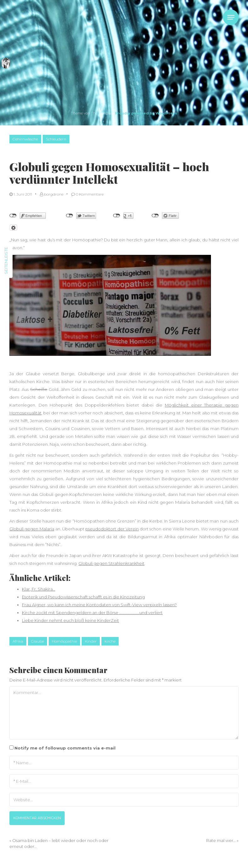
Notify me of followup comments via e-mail (65, 748)
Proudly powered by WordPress (146, 113)
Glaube (38, 641)
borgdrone (52, 194)
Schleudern (56, 139)
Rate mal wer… (221, 840)
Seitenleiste (6, 260)
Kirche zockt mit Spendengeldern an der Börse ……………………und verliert (92, 613)
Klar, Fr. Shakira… (39, 589)
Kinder (91, 641)
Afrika (18, 641)
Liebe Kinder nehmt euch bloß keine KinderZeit (70, 620)
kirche (110, 641)
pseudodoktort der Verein (112, 529)
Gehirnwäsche (25, 139)
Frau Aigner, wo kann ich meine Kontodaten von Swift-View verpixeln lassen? (99, 605)
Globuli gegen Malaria (32, 529)
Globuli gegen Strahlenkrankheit (111, 563)
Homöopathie (64, 641)
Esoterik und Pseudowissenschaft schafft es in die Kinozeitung (83, 597)
